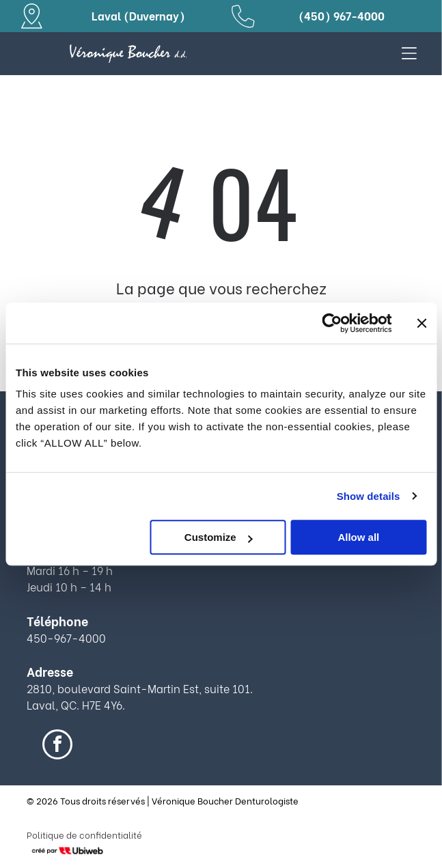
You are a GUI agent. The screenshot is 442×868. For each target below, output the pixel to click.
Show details (369, 496)
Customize (219, 537)
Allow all (358, 537)
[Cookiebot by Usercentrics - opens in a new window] (332, 323)
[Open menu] (409, 53)
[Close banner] (422, 323)
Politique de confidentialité (84, 834)
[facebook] (57, 746)
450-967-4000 (66, 638)
